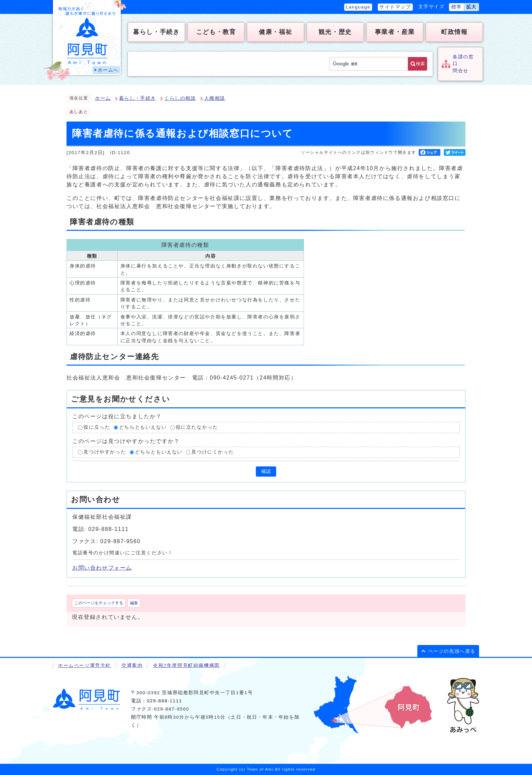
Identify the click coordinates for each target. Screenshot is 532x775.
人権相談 (215, 98)
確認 (266, 471)
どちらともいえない (143, 428)
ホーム (103, 98)
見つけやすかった (105, 452)
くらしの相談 (180, 98)
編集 (134, 603)
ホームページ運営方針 (84, 666)
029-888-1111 (165, 701)
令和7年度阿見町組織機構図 (186, 666)
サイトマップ (395, 7)
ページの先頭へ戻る (452, 651)
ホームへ (108, 70)
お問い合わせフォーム (102, 568)
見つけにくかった (213, 452)
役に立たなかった (197, 428)
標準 (457, 7)
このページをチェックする (99, 603)
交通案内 (132, 666)
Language (358, 7)
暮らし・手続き (138, 98)
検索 (420, 64)
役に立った (97, 428)
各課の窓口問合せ (463, 64)
